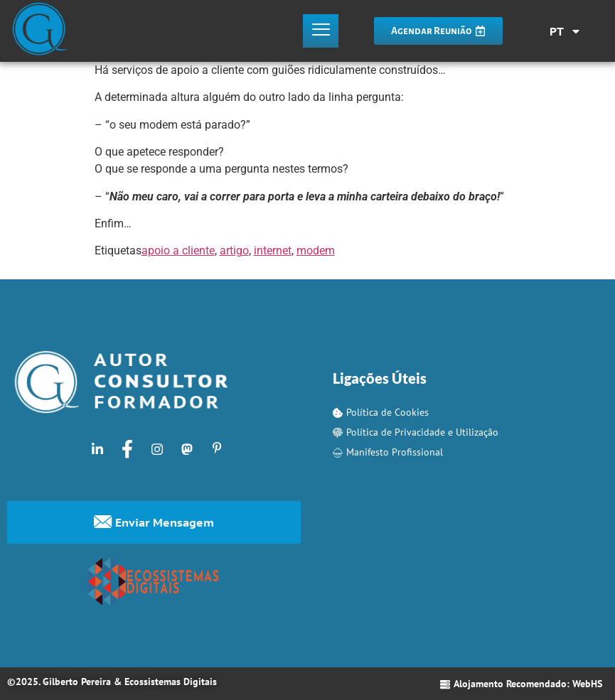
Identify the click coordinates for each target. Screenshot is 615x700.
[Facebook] (127, 448)
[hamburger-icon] (321, 31)
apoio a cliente (178, 251)
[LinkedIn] (97, 448)
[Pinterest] (217, 448)
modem (316, 251)
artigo (234, 251)
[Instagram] (157, 448)
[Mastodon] (187, 448)
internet (273, 251)
